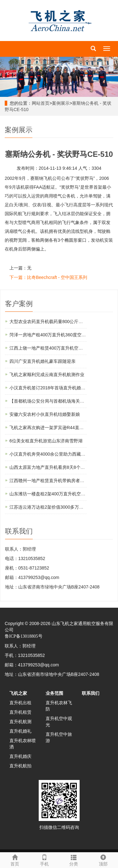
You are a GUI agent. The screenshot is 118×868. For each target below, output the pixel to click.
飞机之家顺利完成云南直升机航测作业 (47, 375)
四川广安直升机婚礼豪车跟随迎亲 (42, 361)
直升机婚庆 (20, 756)
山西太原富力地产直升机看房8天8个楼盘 (49, 467)
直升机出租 (20, 703)
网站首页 (41, 103)
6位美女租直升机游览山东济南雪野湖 (46, 441)
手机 (44, 859)
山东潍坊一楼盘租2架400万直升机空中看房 (52, 494)
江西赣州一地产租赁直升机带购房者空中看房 (53, 481)
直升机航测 (20, 722)
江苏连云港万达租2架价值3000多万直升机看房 (55, 507)
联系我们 (91, 693)
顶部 (103, 859)
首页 (15, 859)
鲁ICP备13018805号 (24, 636)
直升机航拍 (20, 766)
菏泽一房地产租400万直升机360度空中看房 (52, 335)
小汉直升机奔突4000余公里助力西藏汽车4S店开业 (59, 454)
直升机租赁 (20, 712)
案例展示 (61, 103)
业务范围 (54, 693)
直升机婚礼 (20, 731)
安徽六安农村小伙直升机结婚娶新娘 (45, 414)
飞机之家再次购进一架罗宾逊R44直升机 (49, 428)
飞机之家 (18, 693)
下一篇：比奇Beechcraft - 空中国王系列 (48, 277)
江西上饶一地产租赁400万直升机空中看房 (51, 348)
